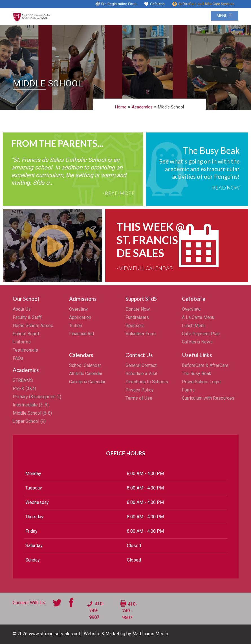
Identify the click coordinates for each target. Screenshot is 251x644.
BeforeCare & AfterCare (205, 365)
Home (121, 107)
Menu (225, 16)
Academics (142, 107)
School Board (26, 334)
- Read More (119, 193)
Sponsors (135, 326)
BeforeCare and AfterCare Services (206, 4)
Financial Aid (82, 334)
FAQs (18, 358)
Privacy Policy (140, 390)
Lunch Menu (194, 326)
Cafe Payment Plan (201, 334)
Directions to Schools (147, 382)
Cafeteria (157, 4)
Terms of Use (139, 398)
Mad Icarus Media (150, 634)
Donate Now (138, 309)
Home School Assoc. (33, 326)
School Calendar (85, 365)
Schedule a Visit (141, 374)
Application (80, 317)
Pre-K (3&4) (24, 389)
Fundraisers (137, 317)
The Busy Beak (197, 374)
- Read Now (225, 188)
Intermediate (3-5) (31, 405)
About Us (22, 309)
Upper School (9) (29, 421)
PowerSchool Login (201, 382)
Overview (78, 309)
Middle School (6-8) (32, 413)
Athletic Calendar (86, 374)
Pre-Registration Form (119, 4)
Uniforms (22, 342)
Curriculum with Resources (208, 398)
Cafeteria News (197, 342)
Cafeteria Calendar (87, 382)
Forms (188, 390)
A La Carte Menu (198, 317)
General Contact (141, 365)
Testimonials (25, 350)
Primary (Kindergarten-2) (37, 397)
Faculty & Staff (27, 317)
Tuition (76, 326)
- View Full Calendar (145, 268)
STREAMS (23, 380)
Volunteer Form (141, 334)
